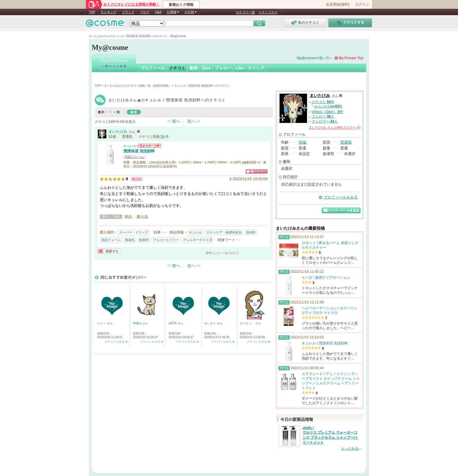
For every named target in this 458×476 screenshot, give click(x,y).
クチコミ (177, 68)
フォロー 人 (323, 116)
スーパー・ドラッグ (134, 232)
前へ (176, 121)
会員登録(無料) (338, 4)
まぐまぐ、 (248, 323)
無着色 (130, 240)
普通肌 (346, 142)
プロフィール (153, 68)
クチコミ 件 (323, 102)
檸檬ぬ (138, 323)
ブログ (145, 12)
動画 (194, 68)
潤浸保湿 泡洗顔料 (139, 151)
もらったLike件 (328, 106)
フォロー (223, 68)
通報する (109, 251)
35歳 (302, 142)
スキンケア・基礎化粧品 (224, 232)
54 (163, 137)
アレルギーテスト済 (198, 240)
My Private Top (351, 58)
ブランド (128, 12)
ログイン (362, 4)
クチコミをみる (114, 342)
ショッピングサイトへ (257, 171)
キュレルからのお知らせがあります (149, 146)
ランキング (109, 12)
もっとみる (350, 449)
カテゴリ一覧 (245, 12)
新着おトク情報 (181, 5)
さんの (335, 128)
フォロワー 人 (325, 121)
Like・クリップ (250, 68)
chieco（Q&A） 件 (327, 112)
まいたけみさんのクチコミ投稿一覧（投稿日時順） (138, 86)
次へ (191, 121)
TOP (92, 12)
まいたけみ (118, 131)
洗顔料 (251, 232)
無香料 (144, 240)
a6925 (173, 323)
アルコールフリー (166, 240)
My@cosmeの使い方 (313, 58)
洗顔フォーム (134, 157)
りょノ (102, 323)
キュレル (130, 146)
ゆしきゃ (210, 323)
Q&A (158, 12)
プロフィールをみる (341, 197)
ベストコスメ (268, 12)
